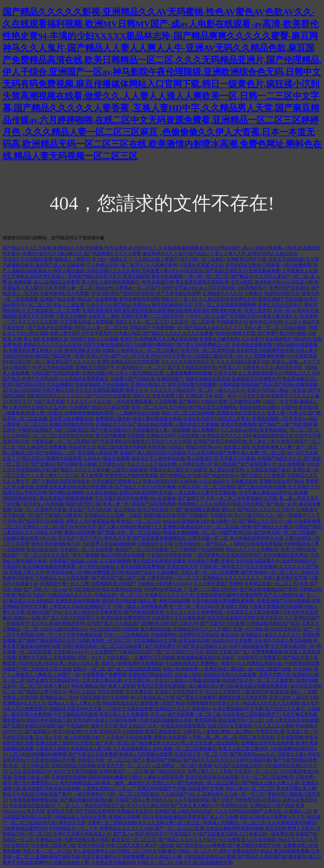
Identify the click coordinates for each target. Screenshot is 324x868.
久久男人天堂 (49, 737)
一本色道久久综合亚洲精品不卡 (80, 606)
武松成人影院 (188, 675)
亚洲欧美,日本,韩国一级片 (211, 396)
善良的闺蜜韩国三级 (80, 783)
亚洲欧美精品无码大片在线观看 (128, 362)
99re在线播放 (163, 498)
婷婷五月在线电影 (286, 259)
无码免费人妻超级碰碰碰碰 (109, 544)
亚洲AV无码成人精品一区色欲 (276, 390)
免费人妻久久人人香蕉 (210, 771)
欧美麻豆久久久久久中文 (169, 595)
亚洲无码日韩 (91, 845)
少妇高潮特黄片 (252, 288)
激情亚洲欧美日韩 (82, 350)
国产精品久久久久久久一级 (265, 521)
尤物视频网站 (164, 635)
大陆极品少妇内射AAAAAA (164, 584)
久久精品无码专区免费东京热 (227, 299)
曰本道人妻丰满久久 (278, 316)
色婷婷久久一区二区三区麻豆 (150, 350)
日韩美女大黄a (291, 754)
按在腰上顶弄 (237, 447)
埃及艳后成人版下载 (91, 749)
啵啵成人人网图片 (72, 259)
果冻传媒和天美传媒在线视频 (51, 789)
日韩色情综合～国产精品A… (202, 544)
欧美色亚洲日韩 (158, 282)
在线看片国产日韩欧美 (133, 379)
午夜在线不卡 (183, 834)
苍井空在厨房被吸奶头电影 (166, 720)
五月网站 (178, 407)
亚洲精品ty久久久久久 (24, 703)
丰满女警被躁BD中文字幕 (238, 709)
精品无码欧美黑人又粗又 (290, 828)
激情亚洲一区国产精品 (162, 703)
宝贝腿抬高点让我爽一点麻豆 (113, 515)
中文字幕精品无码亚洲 (75, 715)
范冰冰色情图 (110, 692)
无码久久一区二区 (155, 862)
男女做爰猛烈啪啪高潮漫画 (66, 498)
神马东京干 (157, 834)
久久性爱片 (252, 339)
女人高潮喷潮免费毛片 (260, 373)
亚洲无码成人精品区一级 (229, 669)
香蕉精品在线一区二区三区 (271, 584)
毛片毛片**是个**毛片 (80, 538)
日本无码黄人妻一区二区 (69, 288)
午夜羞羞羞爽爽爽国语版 (33, 800)
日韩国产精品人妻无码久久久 (144, 800)
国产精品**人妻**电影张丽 (285, 424)
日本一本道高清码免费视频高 (177, 726)
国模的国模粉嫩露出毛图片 (115, 777)
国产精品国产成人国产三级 (118, 578)
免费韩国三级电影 (113, 419)
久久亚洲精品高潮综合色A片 (182, 527)
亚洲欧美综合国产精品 (281, 481)
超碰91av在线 (26, 618)
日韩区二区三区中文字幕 (141, 851)
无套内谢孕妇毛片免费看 (64, 293)
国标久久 (141, 396)
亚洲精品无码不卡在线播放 (173, 436)
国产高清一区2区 (112, 743)
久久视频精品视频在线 (260, 663)
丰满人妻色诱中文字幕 (285, 578)
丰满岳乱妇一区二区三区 (118, 595)
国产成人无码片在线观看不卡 (71, 618)
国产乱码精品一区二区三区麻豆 (208, 783)
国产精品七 (242, 276)
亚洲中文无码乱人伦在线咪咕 (47, 658)
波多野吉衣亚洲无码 (55, 487)
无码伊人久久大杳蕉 (171, 441)
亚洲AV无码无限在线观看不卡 (250, 561)
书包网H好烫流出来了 (165, 589)
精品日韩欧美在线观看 (123, 555)
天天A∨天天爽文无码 (147, 806)
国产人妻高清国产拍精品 (157, 760)
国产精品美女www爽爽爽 (201, 845)
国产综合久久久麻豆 (285, 709)
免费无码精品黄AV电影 (87, 840)
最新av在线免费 (80, 532)
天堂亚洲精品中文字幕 (155, 641)
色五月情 (35, 811)
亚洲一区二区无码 (149, 407)
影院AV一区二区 (89, 669)
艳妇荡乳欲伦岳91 (121, 703)
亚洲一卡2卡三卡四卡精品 (103, 658)
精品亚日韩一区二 (27, 362)
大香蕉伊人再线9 (52, 749)
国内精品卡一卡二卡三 (143, 367)
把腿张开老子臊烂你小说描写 (178, 470)
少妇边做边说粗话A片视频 (209, 857)
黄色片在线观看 (167, 276)
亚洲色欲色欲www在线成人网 (283, 282)
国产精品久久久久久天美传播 (81, 470)
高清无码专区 (289, 367)
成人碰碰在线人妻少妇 (211, 686)
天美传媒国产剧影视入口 (116, 481)
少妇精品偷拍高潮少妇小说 (29, 538)
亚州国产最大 (100, 623)
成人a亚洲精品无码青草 (56, 282)
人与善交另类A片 (195, 464)
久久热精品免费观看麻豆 (84, 379)
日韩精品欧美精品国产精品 (245, 385)
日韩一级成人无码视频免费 (140, 606)
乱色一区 (233, 356)
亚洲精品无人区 (111, 424)
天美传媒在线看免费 (252, 345)
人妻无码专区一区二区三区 (173, 578)
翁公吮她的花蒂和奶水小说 (256, 538)
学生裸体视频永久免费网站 (192, 663)
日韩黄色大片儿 (258, 367)
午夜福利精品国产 (136, 652)
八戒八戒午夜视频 (194, 766)
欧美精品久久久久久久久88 (126, 828)
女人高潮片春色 (161, 265)
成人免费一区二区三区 (263, 453)
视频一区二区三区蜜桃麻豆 (190, 749)
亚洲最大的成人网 (31, 777)
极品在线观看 (116, 458)
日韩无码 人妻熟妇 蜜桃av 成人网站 (218, 732)
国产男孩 (106, 532)
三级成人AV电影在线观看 (195, 680)
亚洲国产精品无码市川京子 (94, 276)
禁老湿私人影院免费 (97, 453)
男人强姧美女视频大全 (46, 339)
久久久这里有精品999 (30, 771)
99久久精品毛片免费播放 (42, 447)
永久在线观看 (291, 464)
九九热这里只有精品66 (113, 862)
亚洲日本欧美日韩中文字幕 (146, 493)
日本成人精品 (127, 333)
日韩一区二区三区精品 (139, 532)
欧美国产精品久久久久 (279, 458)
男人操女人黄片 (264, 441)
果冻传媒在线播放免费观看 (49, 567)
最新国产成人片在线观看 (60, 265)
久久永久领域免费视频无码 (58, 623)
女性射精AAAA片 (71, 652)
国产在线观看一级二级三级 (194, 715)
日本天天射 (225, 373)
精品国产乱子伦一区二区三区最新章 (258, 680)
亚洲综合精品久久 (148, 385)
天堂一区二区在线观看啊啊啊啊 (225, 305)
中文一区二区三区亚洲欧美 (267, 777)
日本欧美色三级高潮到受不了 (251, 715)
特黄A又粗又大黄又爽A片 (131, 845)
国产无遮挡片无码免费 (222, 623)
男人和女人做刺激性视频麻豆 (111, 282)
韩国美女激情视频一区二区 (190, 532)
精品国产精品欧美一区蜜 (60, 356)
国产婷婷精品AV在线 (180, 476)
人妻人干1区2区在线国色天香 (203, 862)
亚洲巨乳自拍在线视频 (78, 601)
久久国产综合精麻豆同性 (238, 766)
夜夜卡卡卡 (137, 390)
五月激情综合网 (245, 402)
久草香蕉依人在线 (300, 271)
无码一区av (284, 311)
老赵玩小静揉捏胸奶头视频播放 (132, 663)
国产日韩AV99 (184, 623)
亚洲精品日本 (49, 840)
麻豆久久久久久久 (282, 635)
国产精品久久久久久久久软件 (188, 840)
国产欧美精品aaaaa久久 (252, 754)
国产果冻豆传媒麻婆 (196, 697)
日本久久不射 (49, 532)
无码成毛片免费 (203, 561)
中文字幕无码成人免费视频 (86, 322)
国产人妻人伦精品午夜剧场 (125, 527)
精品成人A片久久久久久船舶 (271, 703)
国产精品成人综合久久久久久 (213, 328)
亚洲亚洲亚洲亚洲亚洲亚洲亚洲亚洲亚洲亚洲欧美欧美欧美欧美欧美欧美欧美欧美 (162, 311)
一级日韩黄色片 (209, 555)
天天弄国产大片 (303, 487)
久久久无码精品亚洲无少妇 (243, 362)
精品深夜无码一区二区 (241, 720)
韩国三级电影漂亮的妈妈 (121, 447)
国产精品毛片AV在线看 (40, 521)
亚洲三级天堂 (258, 311)
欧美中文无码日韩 (40, 379)
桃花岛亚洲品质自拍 (121, 589)
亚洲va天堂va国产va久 (108, 356)
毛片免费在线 (139, 692)
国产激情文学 (191, 498)
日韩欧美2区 (76, 430)
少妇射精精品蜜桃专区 (25, 828)
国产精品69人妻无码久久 (42, 692)
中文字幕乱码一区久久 (146, 680)
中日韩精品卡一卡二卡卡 (73, 828)
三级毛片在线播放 (129, 470)
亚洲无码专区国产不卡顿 (161, 789)
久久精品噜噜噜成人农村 (137, 749)
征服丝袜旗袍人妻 (71, 862)
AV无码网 (302, 669)
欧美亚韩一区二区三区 (134, 840)
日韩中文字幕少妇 (179, 288)
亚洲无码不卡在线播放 (121, 732)
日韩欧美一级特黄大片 (222, 567)
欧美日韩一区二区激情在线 (208, 350)
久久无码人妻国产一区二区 (281, 276)
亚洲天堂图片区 (275, 675)
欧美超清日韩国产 (244, 555)
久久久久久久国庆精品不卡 (188, 362)
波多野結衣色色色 (75, 436)
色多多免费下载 (168, 396)
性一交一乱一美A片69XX (194, 606)
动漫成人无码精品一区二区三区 (234, 823)
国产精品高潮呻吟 (66, 493)
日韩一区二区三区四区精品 (133, 794)
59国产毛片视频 (49, 402)
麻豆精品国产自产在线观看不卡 (245, 464)
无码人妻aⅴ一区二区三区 (250, 789)
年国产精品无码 (58, 390)
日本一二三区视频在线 (126, 635)
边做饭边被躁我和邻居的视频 (234, 828)
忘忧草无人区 (112, 464)
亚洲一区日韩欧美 (251, 629)
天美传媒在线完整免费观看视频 (223, 601)
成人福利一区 (223, 521)
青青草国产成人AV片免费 (213, 817)
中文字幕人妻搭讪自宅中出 (266, 493)
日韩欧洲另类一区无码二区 (104, 641)
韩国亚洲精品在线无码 (208, 379)
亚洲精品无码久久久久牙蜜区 (202, 629)
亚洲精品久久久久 (172, 709)
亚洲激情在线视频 (69, 777)
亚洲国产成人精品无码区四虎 (184, 811)
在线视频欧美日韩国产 (113, 584)
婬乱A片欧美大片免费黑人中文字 (272, 817)
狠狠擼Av (201, 709)
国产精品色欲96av (221, 476)
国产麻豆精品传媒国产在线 (254, 845)
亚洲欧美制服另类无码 (71, 424)
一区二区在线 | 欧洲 (232, 527)
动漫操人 (110, 350)
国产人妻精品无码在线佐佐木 (61, 481)
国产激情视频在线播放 (197, 510)
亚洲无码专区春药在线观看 (212, 777)
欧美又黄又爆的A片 (101, 857)
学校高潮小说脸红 (165, 447)
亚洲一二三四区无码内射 (213, 589)
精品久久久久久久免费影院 (252, 550)
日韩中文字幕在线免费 (131, 709)
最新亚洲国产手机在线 (280, 299)
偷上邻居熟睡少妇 (82, 737)
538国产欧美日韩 (235, 532)
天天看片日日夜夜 (237, 458)
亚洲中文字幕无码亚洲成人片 (82, 834)
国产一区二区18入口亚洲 (179, 828)
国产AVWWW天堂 (78, 527)
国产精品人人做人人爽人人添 (270, 783)
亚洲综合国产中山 (44, 612)
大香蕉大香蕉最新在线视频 (276, 606)
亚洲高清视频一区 (270, 419)
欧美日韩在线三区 (64, 572)
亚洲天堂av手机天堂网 (25, 493)
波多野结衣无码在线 (199, 635)
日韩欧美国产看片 (53, 794)
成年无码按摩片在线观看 (192, 385)
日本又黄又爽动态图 (102, 680)
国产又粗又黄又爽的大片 (195, 806)
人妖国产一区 (66, 675)
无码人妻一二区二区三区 (47, 851)
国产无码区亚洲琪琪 (95, 811)
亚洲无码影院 (136, 276)
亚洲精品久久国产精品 (272, 806)
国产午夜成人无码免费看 (93, 754)
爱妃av (228, 510)
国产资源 (214, 271)
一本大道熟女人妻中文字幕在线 (206, 493)
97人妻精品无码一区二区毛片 (115, 265)
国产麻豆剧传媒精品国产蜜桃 (268, 589)
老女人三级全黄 (69, 305)
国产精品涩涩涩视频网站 (213, 407)
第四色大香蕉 (219, 652)
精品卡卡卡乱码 (18, 794)
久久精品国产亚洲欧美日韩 (141, 623)
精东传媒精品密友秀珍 (286, 555)
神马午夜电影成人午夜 (152, 697)
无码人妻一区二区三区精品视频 (276, 328)
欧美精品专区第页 (134, 811)
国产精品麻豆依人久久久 (155, 743)
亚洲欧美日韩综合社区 (150, 675)
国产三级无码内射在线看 (262, 487)
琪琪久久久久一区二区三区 (141, 322)
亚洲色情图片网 (97, 373)
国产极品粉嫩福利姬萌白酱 (86, 800)
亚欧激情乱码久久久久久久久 (55, 396)
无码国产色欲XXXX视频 (94, 339)
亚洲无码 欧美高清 (270, 692)
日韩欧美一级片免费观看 (287, 265)
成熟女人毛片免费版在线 (90, 521)
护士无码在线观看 (55, 367)
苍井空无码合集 (18, 737)
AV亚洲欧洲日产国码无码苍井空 (122, 293)
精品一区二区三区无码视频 (188, 413)
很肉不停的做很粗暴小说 (55, 544)
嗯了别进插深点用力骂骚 (47, 669)
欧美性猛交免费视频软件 (126, 618)
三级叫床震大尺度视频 (196, 424)
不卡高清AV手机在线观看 (127, 737)
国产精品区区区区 (168, 771)
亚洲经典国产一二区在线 (124, 771)
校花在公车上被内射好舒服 (158, 458)
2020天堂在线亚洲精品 (164, 817)
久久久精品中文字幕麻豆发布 (228, 481)
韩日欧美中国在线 (119, 601)
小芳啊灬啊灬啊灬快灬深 (212, 737)
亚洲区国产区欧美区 (289, 288)
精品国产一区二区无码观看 (141, 550)
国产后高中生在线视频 (50, 328)
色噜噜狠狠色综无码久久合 (214, 703)
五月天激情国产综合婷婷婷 (196, 550)
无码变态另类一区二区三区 (104, 760)
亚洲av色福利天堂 (160, 481)
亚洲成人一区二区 (40, 527)
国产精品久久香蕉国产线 (262, 857)
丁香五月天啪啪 (71, 316)
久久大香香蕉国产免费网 (218, 584)
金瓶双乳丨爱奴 (104, 316)
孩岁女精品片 (133, 726)
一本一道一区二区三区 (207, 276)
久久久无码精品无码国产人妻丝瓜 (249, 811)
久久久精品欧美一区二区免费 (51, 311)
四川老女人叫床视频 (43, 504)
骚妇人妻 (148, 601)
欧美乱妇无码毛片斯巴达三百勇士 (216, 419)
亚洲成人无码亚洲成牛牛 (179, 692)
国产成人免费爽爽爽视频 (258, 652)
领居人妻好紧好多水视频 (157, 419)
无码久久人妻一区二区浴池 (101, 328)
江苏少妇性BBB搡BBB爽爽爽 (38, 754)
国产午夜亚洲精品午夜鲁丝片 (121, 441)
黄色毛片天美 (117, 538)
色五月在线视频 (261, 567)
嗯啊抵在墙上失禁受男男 (243, 697)
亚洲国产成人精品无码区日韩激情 (153, 453)
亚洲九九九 (163, 783)
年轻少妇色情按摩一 (183, 669)
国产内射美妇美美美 (144, 612)
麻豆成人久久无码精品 (31, 601)
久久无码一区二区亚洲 (192, 322)
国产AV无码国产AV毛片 (180, 652)
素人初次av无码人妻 (79, 663)
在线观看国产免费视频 (104, 675)
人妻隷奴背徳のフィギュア (109, 789)
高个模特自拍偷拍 (96, 567)
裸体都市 (297, 857)
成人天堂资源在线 (216, 288)
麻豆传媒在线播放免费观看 (261, 686)
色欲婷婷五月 (82, 447)
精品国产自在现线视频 (153, 504)
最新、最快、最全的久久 (126, 783)
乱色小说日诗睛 (24, 390)
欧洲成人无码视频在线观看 (146, 754)
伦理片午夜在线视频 (103, 345)
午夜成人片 (229, 367)
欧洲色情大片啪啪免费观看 (131, 476)
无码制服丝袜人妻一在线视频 (161, 430)
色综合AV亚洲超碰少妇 (185, 521)
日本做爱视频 (290, 737)
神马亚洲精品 (84, 686)
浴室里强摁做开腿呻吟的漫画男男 (229, 595)
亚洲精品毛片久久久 (222, 293)
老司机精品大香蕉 (243, 265)
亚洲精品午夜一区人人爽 (64, 584)
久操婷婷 (189, 481)
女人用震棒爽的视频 (264, 356)
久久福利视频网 (115, 561)
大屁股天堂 (221, 515)
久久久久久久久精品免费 (152, 464)
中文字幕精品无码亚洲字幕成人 (34, 276)
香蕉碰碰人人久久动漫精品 (204, 504)
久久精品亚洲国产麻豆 (268, 470)
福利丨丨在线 (303, 692)
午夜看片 (253, 293)
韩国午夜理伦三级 (83, 504)
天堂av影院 (241, 282)
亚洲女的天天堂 (182, 567)
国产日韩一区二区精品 (202, 259)
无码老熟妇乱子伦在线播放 (102, 385)
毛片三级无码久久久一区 (258, 515)
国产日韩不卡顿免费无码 (236, 800)
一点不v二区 (198, 316)
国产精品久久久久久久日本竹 (265, 510)
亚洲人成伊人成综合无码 (293, 697)
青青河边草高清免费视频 (162, 686)
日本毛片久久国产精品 (109, 305)
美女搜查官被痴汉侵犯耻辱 (202, 282)
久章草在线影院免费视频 (140, 567)
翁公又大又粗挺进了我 (227, 692)
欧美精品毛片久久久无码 (227, 436)
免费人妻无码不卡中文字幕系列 (81, 333)
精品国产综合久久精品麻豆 (152, 572)
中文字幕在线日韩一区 (293, 646)
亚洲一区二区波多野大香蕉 (40, 510)
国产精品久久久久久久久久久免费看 (178, 333)
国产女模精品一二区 (55, 453)
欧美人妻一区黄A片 (286, 413)
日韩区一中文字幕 (280, 402)
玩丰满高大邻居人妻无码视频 (283, 641)
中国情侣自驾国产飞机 (40, 430)
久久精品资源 (116, 407)
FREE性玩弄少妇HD (37, 663)
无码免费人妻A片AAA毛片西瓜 (172, 271)
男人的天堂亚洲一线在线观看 (210, 743)
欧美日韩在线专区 (163, 732)
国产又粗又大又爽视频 (263, 476)
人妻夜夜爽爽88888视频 (189, 373)
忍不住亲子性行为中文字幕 (159, 356)
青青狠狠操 (206, 720)
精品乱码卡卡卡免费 (232, 641)
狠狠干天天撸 (104, 726)
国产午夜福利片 (73, 726)
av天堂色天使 (251, 396)
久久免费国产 (103, 652)
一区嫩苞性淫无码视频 (153, 658)
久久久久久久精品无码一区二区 (181, 390)
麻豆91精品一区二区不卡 (192, 851)
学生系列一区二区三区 (256, 771)
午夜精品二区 (298, 811)
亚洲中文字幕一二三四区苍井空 (152, 316)
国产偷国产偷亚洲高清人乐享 (47, 641)
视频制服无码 (157, 515)
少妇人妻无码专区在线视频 (292, 720)
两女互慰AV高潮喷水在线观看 (52, 458)
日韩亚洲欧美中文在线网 (104, 697)
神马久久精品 (82, 692)
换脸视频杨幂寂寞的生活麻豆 (205, 658)
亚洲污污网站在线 (298, 550)
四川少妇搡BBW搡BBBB (150, 345)
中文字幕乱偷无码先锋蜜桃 (121, 498)
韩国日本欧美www (203, 447)
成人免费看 (92, 476)
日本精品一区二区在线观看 (86, 550)
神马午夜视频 (85, 555)
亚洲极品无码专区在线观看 (267, 743)
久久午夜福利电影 (192, 800)
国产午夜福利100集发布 (59, 515)
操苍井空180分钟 (266, 322)
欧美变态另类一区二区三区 (124, 766)
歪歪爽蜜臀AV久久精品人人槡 (152, 857)
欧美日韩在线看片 (155, 510)
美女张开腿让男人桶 (296, 789)
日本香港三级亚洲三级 (53, 845)
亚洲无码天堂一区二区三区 (201, 754)
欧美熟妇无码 (234, 806)
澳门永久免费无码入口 (35, 783)
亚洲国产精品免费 (58, 299)
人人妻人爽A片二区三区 (55, 476)
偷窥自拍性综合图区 (259, 407)
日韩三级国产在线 (273, 669)
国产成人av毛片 (128, 834)
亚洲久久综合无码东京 (280, 305)
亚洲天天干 (236, 271)
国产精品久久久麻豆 (273, 527)
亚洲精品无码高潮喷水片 (256, 379)
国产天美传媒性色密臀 (178, 293)
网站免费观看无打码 (104, 572)
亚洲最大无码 (234, 606)
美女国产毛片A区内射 (90, 510)
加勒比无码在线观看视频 (257, 544)
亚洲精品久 (252, 635)
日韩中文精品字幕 (253, 760)
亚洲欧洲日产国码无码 (58, 857)
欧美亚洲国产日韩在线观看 (283, 601)
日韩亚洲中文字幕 (205, 789)
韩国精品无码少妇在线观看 (230, 675)
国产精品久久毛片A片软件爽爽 (145, 487)
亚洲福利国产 (170, 379)
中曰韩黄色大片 (232, 322)
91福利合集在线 (296, 407)
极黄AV (228, 663)
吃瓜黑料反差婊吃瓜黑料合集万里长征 (245, 618)
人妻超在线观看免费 (163, 777)
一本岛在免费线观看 (132, 402)
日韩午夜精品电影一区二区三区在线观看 (103, 646)
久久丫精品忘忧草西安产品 (98, 806)
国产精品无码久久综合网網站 (44, 385)
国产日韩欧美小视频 (77, 464)
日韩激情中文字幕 (155, 544)
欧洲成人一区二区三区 (138, 521)
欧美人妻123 (56, 686)
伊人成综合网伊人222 (94, 851)
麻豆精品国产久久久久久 (71, 362)
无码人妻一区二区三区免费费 (210, 572)
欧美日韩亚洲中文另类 (75, 732)
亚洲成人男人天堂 (27, 572)
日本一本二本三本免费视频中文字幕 (241, 498)
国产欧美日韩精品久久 (204, 646)
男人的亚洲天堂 (202, 458)
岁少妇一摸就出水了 (112, 259)
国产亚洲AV (43, 464)
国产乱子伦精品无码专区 (192, 367)
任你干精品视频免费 (249, 646)
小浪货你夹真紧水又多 (201, 265)
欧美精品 (271, 800)
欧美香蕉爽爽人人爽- (273, 447)
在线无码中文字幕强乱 (230, 726)
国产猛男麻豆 (38, 732)
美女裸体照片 (278, 339)
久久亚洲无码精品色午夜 (51, 760)
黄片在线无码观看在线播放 (159, 561)
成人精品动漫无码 (226, 470)
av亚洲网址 (163, 766)
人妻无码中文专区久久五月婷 (38, 407)
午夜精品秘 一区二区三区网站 (60, 441)
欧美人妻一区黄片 (44, 413)
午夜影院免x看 (270, 732)
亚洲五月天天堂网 (35, 316)
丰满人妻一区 (116, 504)
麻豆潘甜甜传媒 (156, 629)
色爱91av (141, 305)
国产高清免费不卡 (163, 646)
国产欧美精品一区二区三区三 (270, 572)
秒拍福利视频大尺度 (235, 333)
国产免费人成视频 (117, 686)
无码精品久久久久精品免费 (63, 578)
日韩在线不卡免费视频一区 (156, 328)
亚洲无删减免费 (264, 271)
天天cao (158, 715)
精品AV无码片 (32, 595)
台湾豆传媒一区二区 (208, 538)
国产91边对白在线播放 (109, 396)
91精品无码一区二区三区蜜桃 (206, 487)
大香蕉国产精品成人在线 (73, 561)
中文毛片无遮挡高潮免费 (99, 390)
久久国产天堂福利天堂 (234, 316)
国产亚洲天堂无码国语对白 (53, 680)
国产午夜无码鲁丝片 (110, 430)
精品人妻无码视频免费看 (285, 851)
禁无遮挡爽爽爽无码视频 (120, 436)
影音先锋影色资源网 (139, 299)
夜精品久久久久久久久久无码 (52, 345)
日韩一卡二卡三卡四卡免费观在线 (69, 635)
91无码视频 (165, 402)
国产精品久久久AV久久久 (208, 760)
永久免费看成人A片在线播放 (247, 840)
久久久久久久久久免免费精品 (195, 612)
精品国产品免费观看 (97, 299)
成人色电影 (125, 510)
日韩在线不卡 (22, 367)
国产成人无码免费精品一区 (203, 345)
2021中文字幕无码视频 (75, 771)
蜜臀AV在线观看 (170, 737)
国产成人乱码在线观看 (150, 424)
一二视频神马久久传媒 (137, 413)
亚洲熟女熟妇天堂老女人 (241, 413)
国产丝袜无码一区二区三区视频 (284, 532)
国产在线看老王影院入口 (223, 834)
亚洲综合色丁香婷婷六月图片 (64, 743)
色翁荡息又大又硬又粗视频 (253, 612)
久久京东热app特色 (239, 430)
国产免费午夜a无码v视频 (281, 333)
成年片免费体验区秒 (239, 851)
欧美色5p (298, 419)
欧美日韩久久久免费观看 (124, 715)
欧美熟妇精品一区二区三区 (286, 430)
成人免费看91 (205, 430)
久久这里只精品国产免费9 (213, 453)
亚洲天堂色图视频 (239, 424)
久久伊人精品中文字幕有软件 (93, 612)
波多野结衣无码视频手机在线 (265, 350)
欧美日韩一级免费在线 (271, 834)
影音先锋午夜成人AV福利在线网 (105, 720)
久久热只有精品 (102, 493)
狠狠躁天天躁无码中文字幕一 (78, 709)
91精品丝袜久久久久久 (70, 595)
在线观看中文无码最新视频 (178, 618)
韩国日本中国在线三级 (49, 720)
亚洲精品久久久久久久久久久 (232, 578)
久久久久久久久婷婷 (274, 726)
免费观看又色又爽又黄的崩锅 (168, 339)
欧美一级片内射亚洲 (29, 766)
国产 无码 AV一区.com (45, 589)
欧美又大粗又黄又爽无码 (243, 749)
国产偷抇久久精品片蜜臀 (203, 402)
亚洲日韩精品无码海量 (73, 766)
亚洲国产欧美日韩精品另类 (220, 441)
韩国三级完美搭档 (257, 737)
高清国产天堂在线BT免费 (28, 259)
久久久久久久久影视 (38, 322)
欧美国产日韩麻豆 (190, 515)
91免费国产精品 (85, 407)
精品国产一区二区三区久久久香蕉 (36, 555)
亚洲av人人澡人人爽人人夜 (74, 703)
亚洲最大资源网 (124, 817)
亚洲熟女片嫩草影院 (219, 339)
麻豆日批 (230, 635)
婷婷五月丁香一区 (179, 299)
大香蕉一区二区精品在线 (112, 823)
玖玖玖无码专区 (286, 629)
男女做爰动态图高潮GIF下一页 (39, 806)
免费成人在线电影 (20, 697)
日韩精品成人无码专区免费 (80, 817)
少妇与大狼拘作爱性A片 (64, 629)
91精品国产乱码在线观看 (55, 373)
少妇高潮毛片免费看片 (259, 658)
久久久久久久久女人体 (88, 402)
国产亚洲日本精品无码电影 (29, 726)
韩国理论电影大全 (282, 293)
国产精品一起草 (281, 504)
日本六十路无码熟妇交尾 (139, 373)
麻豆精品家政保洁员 (172, 305)
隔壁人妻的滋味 (69, 271)
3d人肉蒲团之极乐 (205, 356)
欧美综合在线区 (42, 550)
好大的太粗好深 (84, 589)
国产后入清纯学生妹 (284, 595)
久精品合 (92, 458)
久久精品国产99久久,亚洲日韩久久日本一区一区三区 (213, 794)
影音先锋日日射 (194, 641)
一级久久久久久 (229, 390)
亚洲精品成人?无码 (59, 697)
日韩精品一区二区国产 (137, 288)
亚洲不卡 (129, 339)
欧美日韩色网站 (248, 504)
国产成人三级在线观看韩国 (134, 669)
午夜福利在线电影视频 (169, 555)
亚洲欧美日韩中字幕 (246, 259)
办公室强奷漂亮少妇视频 (114, 629)
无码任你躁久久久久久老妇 (113, 271)
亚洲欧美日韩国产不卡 (97, 367)
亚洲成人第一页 (302, 732)
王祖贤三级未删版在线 (71, 419)
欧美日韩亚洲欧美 (95, 487)
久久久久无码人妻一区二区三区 (170, 823)
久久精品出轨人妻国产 (156, 259)
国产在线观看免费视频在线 (159, 538)
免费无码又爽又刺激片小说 (35, 350)
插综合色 (104, 288)
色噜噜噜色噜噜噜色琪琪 (89, 413)
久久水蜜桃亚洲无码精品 (292, 823)
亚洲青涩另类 (60, 811)
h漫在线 (166, 845)
